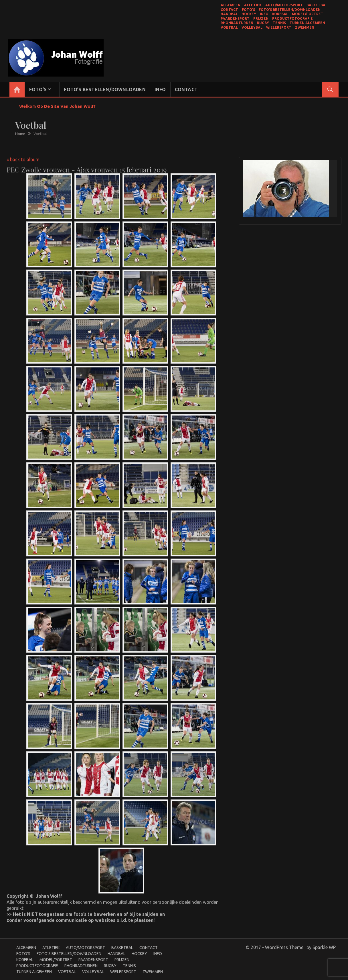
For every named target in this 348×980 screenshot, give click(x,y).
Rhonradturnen (237, 23)
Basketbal (317, 5)
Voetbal (229, 27)
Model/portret (308, 14)
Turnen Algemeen (307, 23)
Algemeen (231, 5)
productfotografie (292, 18)
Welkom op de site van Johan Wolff (57, 106)
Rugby (263, 23)
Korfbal (280, 14)
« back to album (23, 155)
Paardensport (235, 18)
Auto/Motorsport (284, 5)
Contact (229, 10)
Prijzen (261, 18)
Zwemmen (305, 27)
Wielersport (279, 27)
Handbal (229, 14)
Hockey (249, 14)
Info (264, 14)
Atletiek (253, 5)
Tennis (279, 23)
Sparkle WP (324, 947)
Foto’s (248, 10)
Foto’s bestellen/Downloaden (290, 10)
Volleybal (252, 27)
